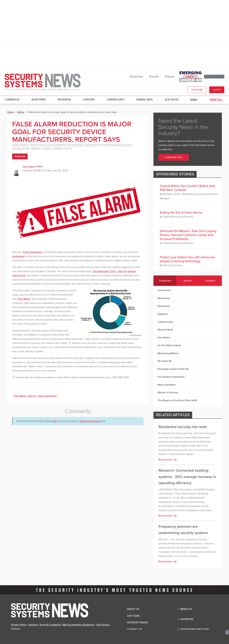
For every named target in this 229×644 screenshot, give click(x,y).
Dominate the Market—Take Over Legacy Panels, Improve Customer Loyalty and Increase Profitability (188, 235)
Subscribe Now (174, 157)
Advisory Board (138, 623)
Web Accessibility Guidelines (78, 625)
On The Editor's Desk (169, 345)
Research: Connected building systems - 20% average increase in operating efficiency (187, 477)
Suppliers (89, 100)
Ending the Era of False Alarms (181, 213)
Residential (64, 100)
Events (154, 77)
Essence (32, 396)
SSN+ (194, 100)
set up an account (90, 421)
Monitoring (39, 100)
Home (10, 112)
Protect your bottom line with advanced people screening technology (187, 259)
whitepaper (18, 256)
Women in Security (168, 393)
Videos (169, 77)
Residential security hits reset (183, 427)
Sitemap (33, 625)
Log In (217, 90)
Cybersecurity (115, 100)
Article (21, 112)
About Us (133, 609)
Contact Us (134, 629)
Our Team (133, 616)
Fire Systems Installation (171, 377)
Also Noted (172, 100)
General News (144, 100)
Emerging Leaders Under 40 (173, 369)
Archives (210, 281)
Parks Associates (33, 252)
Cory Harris (29, 166)
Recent (188, 281)
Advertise (136, 77)
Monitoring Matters (168, 353)
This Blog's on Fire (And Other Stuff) (177, 400)
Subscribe (197, 90)
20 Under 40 (165, 361)
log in (56, 421)
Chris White (24, 299)
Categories (165, 281)
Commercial (12, 100)
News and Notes (167, 385)
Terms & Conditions (50, 625)
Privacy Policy (19, 625)
